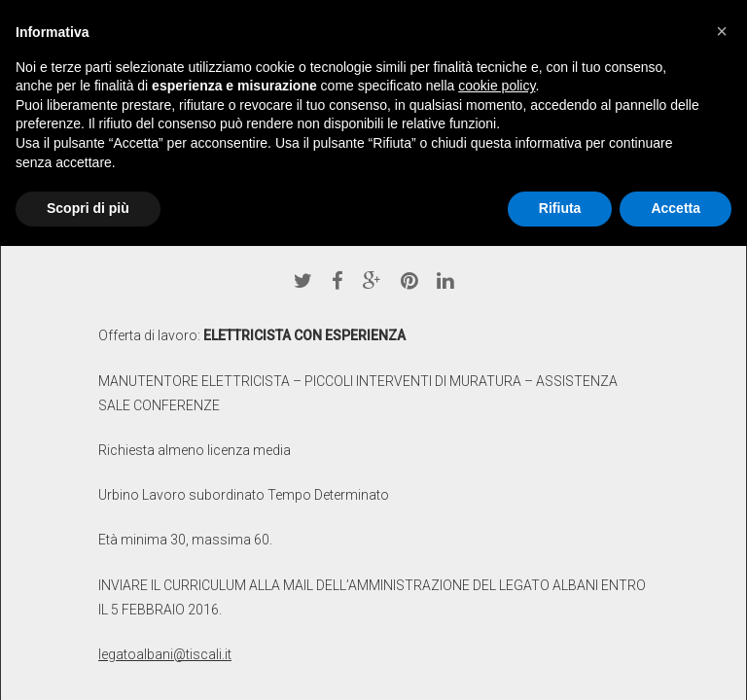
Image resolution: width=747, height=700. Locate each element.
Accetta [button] (676, 208)
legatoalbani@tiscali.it (165, 654)
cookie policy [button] (497, 86)
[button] (722, 31)
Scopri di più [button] (88, 208)
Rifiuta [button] (560, 208)
